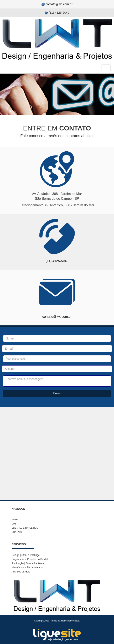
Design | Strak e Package (26, 555)
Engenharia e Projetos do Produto (30, 559)
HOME (15, 520)
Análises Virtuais (21, 572)
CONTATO (17, 532)
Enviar (57, 393)
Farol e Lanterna (34, 563)
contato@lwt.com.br (59, 4)
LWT (14, 524)
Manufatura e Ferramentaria (27, 568)
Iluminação (18, 563)
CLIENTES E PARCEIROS (25, 528)
